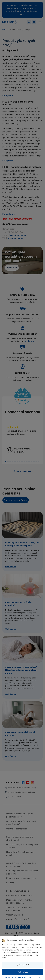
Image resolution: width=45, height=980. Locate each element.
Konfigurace (23, 965)
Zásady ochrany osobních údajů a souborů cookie (22, 977)
